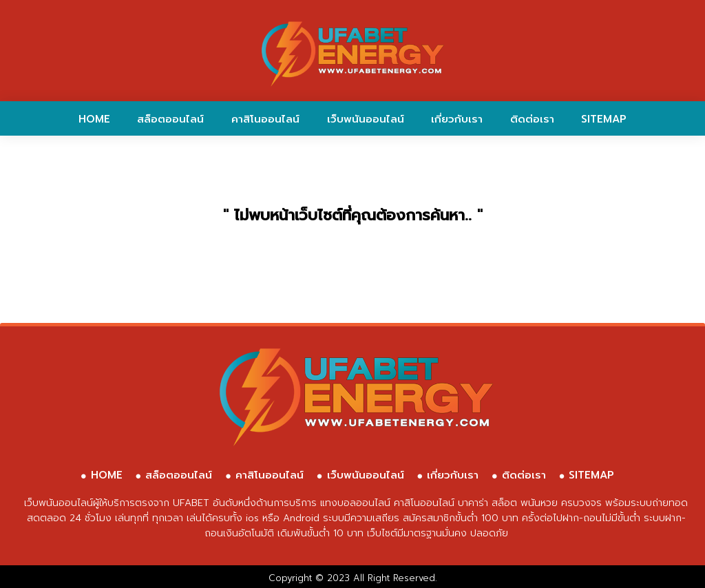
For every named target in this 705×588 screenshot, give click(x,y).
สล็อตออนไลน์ (170, 119)
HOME (94, 119)
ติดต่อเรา (532, 119)
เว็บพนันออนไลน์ (366, 119)
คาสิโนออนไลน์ (265, 119)
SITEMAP (604, 119)
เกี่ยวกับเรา (457, 119)
